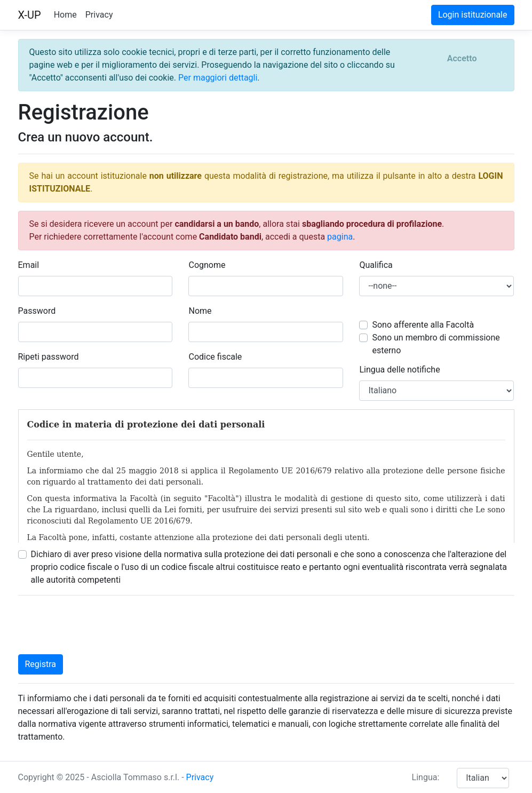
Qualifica (376, 265)
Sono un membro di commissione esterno (436, 344)
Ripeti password (49, 357)
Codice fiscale (215, 357)
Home (65, 15)
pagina (340, 237)
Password (37, 311)
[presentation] (99, 625)
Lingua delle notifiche (399, 370)
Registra (41, 664)
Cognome (207, 265)
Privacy (99, 15)
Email (29, 265)
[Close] (462, 59)
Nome (200, 311)
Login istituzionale (473, 15)
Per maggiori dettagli (218, 78)
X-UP (30, 15)
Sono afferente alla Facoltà (423, 325)
